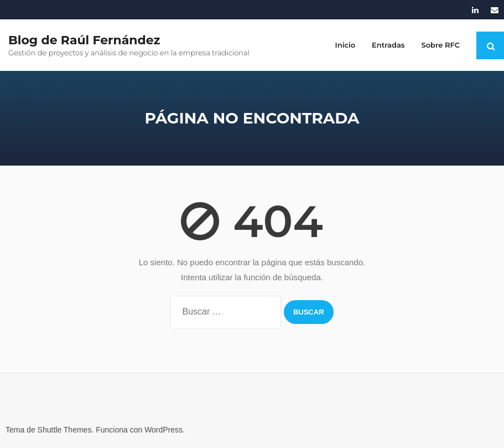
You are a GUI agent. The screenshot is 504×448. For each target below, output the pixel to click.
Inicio (345, 45)
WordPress (163, 430)
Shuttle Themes (65, 430)
